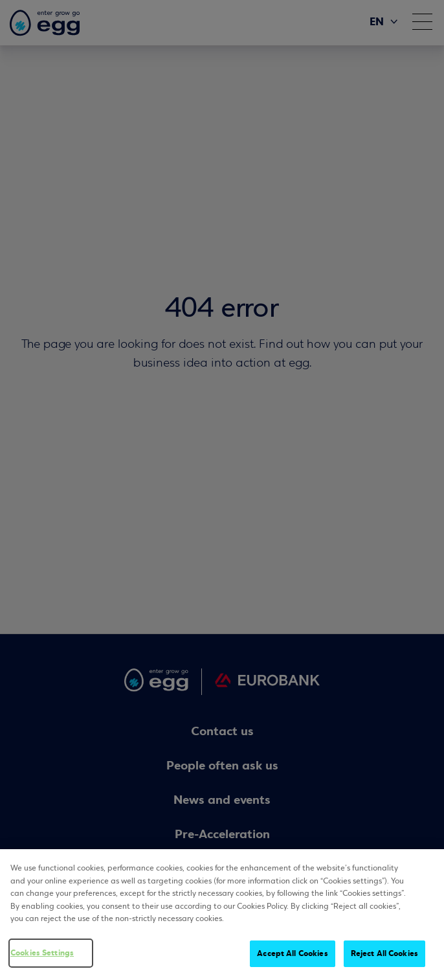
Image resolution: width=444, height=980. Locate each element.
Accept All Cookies (292, 954)
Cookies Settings (42, 953)
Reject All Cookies (384, 954)
